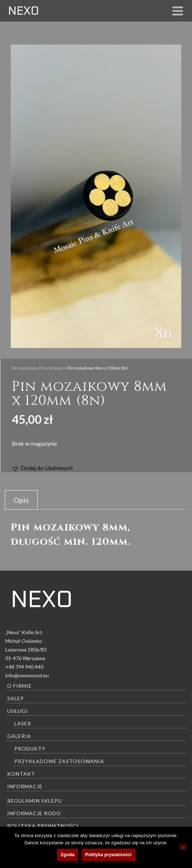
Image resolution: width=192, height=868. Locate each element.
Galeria (19, 736)
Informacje (25, 786)
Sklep (16, 698)
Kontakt (21, 774)
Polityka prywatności (43, 826)
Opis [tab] (21, 500)
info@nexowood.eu (27, 675)
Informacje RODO (34, 813)
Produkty (30, 749)
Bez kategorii (53, 368)
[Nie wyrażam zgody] (183, 847)
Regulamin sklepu (35, 801)
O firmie (20, 686)
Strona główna (25, 368)
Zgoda (68, 855)
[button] (42, 468)
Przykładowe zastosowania (59, 761)
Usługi (18, 711)
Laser (23, 723)
